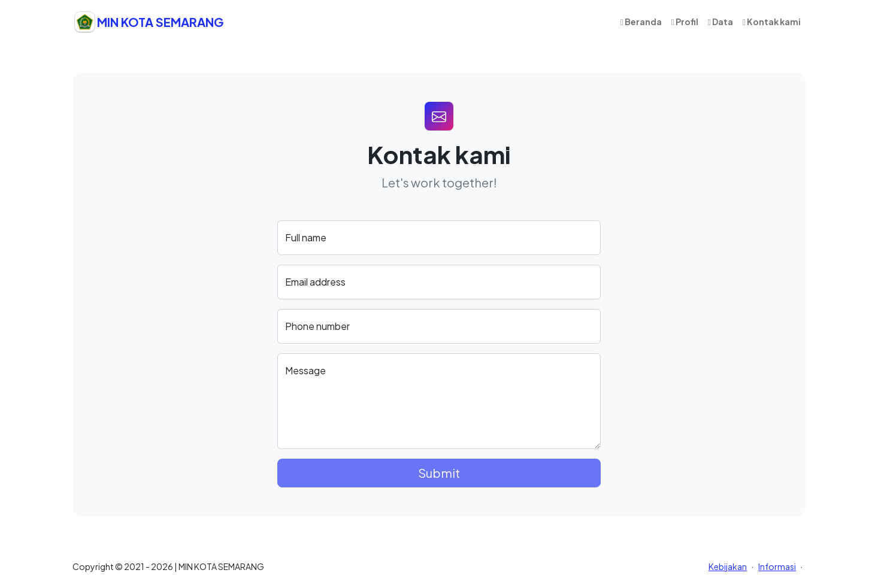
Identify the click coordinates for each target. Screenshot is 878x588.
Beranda (641, 22)
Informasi (777, 566)
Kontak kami (772, 22)
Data (720, 22)
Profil (685, 22)
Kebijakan (728, 566)
